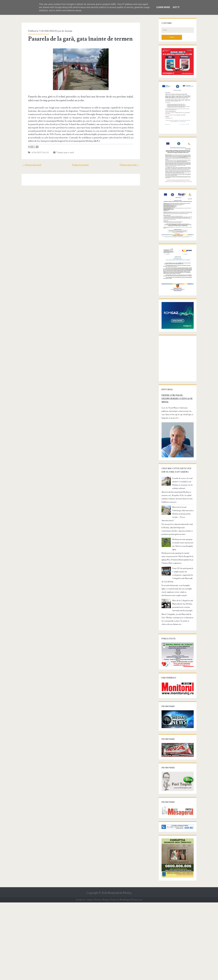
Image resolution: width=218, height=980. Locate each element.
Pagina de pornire (80, 161)
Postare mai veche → (135, 161)
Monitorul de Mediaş (120, 970)
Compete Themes (93, 977)
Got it (176, 7)
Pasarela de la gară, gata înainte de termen (75, 39)
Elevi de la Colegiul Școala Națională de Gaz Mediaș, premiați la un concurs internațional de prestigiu (183, 655)
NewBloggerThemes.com (131, 977)
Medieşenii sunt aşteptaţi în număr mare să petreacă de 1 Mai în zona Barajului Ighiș (182, 604)
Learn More (163, 7)
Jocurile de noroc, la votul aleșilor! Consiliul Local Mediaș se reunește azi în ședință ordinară (182, 556)
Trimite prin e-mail (59, 149)
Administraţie (35, 149)
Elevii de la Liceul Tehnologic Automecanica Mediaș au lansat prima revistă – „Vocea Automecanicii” (183, 578)
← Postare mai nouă (26, 161)
